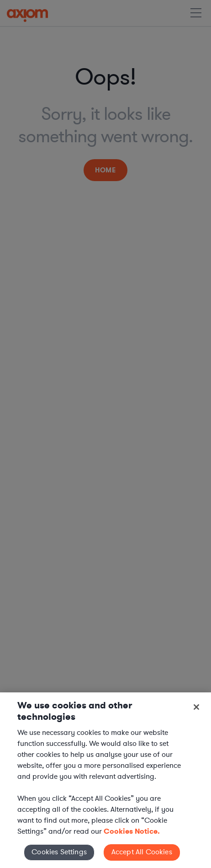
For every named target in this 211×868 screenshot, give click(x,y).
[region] (105, 780)
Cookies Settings (59, 852)
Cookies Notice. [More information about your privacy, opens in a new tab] (132, 831)
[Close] (196, 707)
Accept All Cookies (142, 852)
